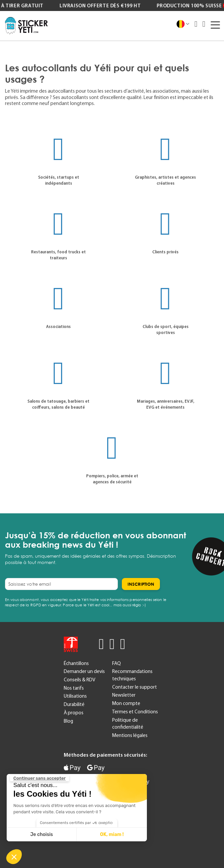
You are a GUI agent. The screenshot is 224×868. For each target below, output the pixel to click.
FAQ (117, 663)
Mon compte (126, 703)
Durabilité (74, 704)
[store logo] (26, 26)
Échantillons (76, 663)
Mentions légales (130, 735)
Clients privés (165, 252)
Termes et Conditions (135, 712)
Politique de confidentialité (128, 724)
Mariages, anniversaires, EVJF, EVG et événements (166, 404)
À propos (74, 713)
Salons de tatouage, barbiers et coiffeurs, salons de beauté (58, 404)
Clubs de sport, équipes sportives (166, 329)
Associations (58, 326)
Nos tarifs (74, 688)
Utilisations (75, 696)
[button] (14, 857)
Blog (68, 721)
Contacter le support (135, 687)
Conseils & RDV (79, 680)
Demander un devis (84, 671)
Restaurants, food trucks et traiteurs (58, 255)
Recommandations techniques (132, 675)
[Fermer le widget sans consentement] (40, 778)
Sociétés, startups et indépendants (59, 180)
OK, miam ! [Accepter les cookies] (112, 834)
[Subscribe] (141, 584)
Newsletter (124, 695)
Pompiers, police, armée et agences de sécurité (112, 479)
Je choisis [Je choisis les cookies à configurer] (42, 834)
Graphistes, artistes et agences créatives (165, 180)
